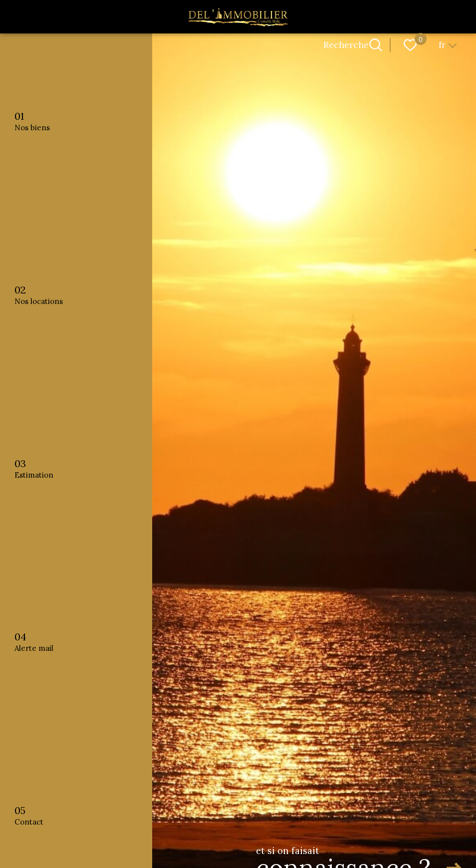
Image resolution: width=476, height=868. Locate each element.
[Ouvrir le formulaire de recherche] (376, 45)
